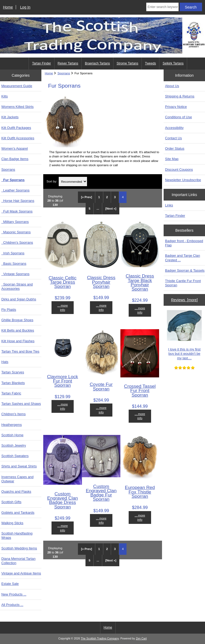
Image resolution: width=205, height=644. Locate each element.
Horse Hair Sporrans (18, 201)
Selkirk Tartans (173, 63)
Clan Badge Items (15, 159)
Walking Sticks (12, 523)
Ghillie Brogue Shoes (17, 320)
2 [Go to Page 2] (107, 197)
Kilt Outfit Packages (16, 128)
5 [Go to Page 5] (89, 209)
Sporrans (64, 73)
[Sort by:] (73, 182)
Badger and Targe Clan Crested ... (182, 258)
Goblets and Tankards (18, 513)
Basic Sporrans (14, 264)
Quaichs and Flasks (16, 492)
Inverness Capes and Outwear (17, 479)
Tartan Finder (42, 63)
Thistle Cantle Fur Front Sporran (183, 283)
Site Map (172, 159)
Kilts (5, 96)
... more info (63, 307)
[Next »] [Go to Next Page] (111, 209)
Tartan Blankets (13, 383)
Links (169, 205)
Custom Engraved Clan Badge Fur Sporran (101, 493)
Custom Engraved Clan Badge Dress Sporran (63, 500)
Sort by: (52, 182)
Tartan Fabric (11, 393)
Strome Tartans (127, 63)
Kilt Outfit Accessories (18, 138)
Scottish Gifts (11, 502)
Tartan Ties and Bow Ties (20, 351)
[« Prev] (87, 197)
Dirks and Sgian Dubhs (19, 299)
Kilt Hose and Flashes (18, 341)
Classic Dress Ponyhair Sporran (101, 282)
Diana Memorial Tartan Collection (18, 561)
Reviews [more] (184, 300)
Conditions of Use (178, 117)
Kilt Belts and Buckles (18, 330)
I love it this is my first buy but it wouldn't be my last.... (184, 335)
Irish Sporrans (13, 253)
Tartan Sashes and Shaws (21, 404)
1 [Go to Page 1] (99, 197)
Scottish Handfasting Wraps (17, 535)
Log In (25, 7)
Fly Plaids (9, 310)
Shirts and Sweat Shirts (19, 466)
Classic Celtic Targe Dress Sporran (62, 282)
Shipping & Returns (180, 96)
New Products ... (14, 594)
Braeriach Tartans (97, 63)
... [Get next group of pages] (98, 209)
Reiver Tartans (68, 63)
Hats (5, 362)
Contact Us (173, 138)
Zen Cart (141, 639)
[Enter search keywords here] (162, 7)
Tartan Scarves (13, 372)
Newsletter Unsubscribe (183, 180)
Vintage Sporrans (15, 274)
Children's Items (13, 414)
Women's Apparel (15, 148)
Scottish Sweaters (15, 456)
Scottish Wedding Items (19, 548)
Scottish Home (12, 435)
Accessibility (174, 128)
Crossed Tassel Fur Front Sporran (140, 390)
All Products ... (12, 605)
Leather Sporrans (15, 190)
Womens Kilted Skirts (17, 107)
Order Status (175, 148)
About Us (172, 86)
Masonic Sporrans (16, 232)
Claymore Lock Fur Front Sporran (62, 381)
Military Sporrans (15, 222)
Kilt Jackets (10, 117)
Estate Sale (10, 584)
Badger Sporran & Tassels (185, 270)
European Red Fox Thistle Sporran (140, 492)
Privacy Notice (176, 107)
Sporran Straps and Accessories (17, 286)
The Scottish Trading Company (100, 639)
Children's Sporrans (17, 242)
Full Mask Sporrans (17, 211)
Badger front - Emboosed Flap (184, 243)
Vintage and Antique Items (21, 573)
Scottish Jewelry (14, 445)
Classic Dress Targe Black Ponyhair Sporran (140, 282)
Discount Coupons (179, 170)
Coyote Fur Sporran (101, 386)
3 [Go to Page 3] (115, 197)
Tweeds (150, 63)
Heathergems (12, 425)
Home (8, 7)
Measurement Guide (17, 86)
